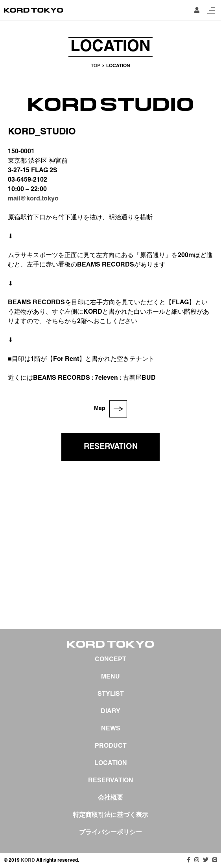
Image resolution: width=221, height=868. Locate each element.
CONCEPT (110, 660)
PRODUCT (111, 746)
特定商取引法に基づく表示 (110, 815)
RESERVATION (111, 447)
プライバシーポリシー (110, 833)
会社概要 (110, 798)
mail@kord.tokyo (33, 199)
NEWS (111, 729)
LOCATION (111, 763)
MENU (110, 677)
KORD (28, 860)
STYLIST (111, 694)
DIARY (110, 712)
